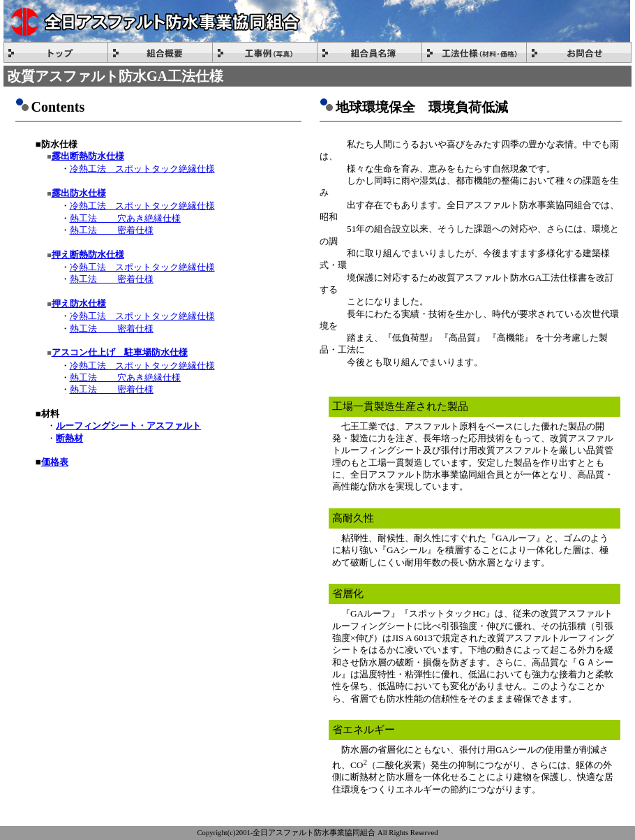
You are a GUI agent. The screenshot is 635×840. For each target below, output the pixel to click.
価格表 (55, 462)
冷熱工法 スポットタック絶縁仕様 (142, 169)
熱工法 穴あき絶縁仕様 (125, 218)
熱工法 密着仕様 (112, 230)
